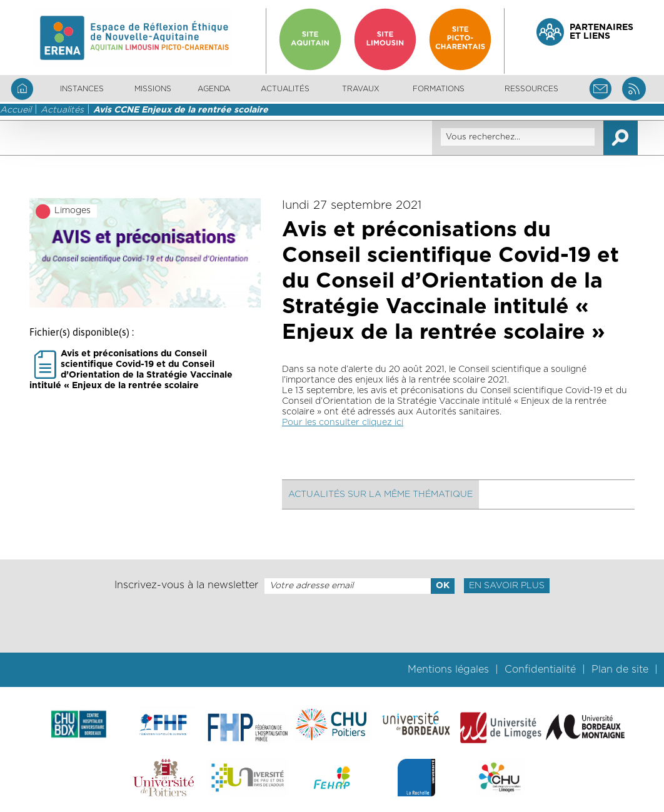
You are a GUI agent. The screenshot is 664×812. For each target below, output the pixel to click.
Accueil (16, 110)
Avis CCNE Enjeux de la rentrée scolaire (181, 110)
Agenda (214, 89)
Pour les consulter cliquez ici (343, 423)
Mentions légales (448, 669)
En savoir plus (507, 586)
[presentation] (332, 623)
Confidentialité (540, 669)
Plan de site (620, 669)
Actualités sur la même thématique (380, 494)
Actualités (285, 89)
